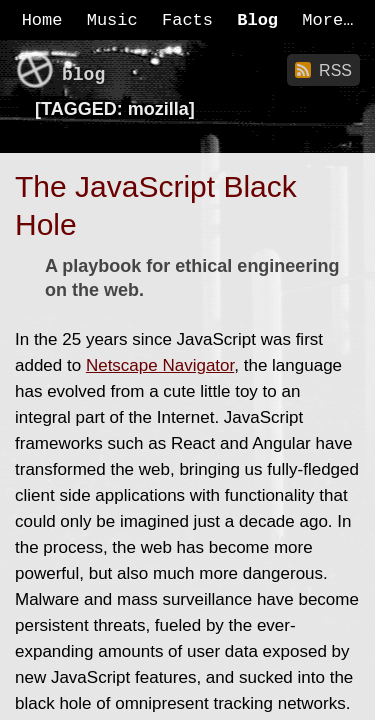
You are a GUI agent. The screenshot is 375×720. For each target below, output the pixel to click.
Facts (187, 20)
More (322, 20)
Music (112, 20)
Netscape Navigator (160, 365)
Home (42, 20)
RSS (335, 70)
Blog (257, 20)
